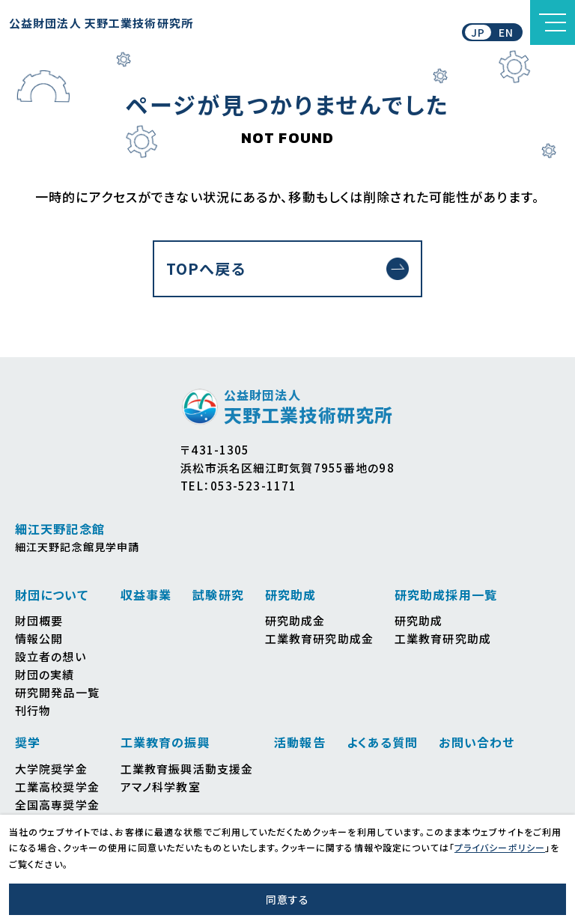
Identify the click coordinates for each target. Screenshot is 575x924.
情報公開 (39, 638)
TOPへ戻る (206, 268)
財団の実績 (45, 674)
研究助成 (290, 595)
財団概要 (39, 620)
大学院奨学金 (51, 769)
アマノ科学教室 (161, 787)
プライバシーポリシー (500, 847)
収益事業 (146, 595)
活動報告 (299, 742)
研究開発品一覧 (57, 692)
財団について (52, 595)
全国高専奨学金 (57, 805)
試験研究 (218, 595)
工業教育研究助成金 (319, 638)
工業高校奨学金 (57, 787)
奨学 (28, 742)
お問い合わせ (477, 742)
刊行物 (33, 710)
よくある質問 (383, 742)
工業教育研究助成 (443, 638)
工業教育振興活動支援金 (187, 769)
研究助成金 (295, 620)
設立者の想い (51, 656)
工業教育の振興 (165, 742)
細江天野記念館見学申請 (77, 547)
